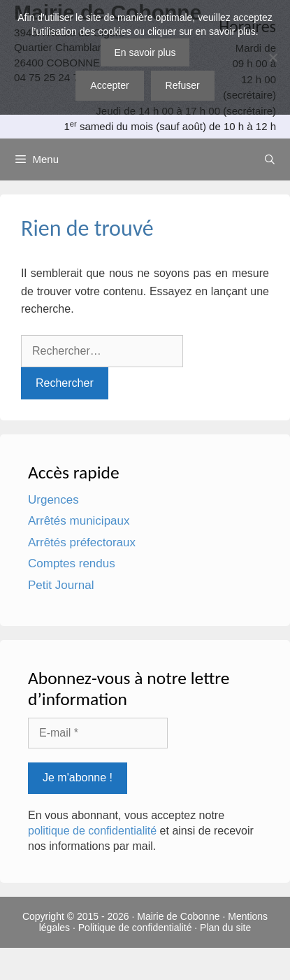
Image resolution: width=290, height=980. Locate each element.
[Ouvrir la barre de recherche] (270, 159)
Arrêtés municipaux (79, 521)
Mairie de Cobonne (178, 916)
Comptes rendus (72, 563)
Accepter (109, 85)
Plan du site (225, 928)
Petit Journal (61, 585)
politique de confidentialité (92, 831)
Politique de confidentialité (135, 928)
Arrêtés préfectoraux (82, 542)
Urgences (53, 500)
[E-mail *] (98, 733)
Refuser (183, 85)
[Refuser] (273, 57)
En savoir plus (145, 52)
